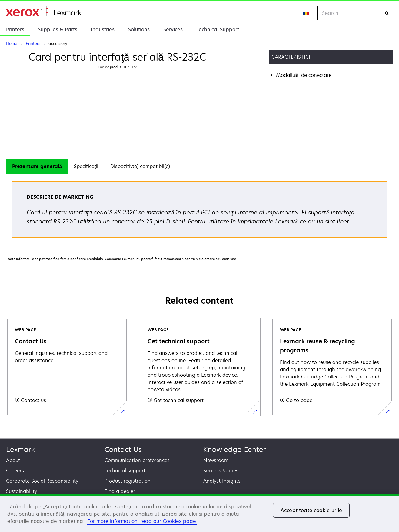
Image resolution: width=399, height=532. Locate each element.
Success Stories (221, 471)
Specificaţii (86, 166)
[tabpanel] (199, 211)
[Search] (387, 13)
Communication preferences (137, 460)
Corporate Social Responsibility (42, 481)
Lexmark (20, 449)
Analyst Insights (222, 481)
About (13, 460)
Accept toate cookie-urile (311, 510)
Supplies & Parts (58, 29)
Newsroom (216, 460)
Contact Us (123, 449)
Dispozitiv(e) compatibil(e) (140, 166)
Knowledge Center (235, 449)
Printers (15, 29)
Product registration (128, 481)
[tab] (37, 166)
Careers (15, 471)
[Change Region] (306, 13)
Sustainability (22, 491)
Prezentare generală (37, 166)
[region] (199, 513)
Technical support (125, 471)
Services (173, 29)
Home (43, 11)
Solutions (139, 29)
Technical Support (218, 29)
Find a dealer (120, 491)
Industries (103, 29)
